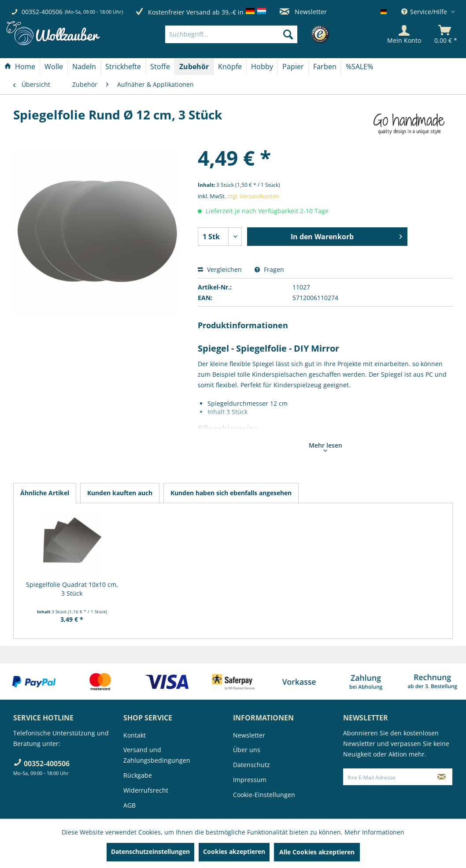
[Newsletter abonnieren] (441, 777)
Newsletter (303, 12)
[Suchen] (288, 34)
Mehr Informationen (374, 832)
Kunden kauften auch (120, 493)
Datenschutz (251, 765)
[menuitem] (244, 34)
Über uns (247, 750)
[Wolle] (54, 67)
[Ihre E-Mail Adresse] (387, 777)
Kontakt (135, 735)
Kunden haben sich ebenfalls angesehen (231, 493)
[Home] (20, 67)
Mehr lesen (325, 446)
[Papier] (293, 67)
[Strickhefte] (123, 67)
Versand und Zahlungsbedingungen (157, 755)
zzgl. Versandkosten (253, 196)
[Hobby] (262, 67)
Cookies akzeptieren (234, 851)
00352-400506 (42, 12)
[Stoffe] (160, 67)
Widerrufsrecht (146, 790)
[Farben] (325, 67)
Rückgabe (138, 775)
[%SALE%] (359, 67)
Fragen (269, 269)
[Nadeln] (84, 67)
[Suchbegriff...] (231, 34)
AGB (129, 805)
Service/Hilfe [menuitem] (425, 12)
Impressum (250, 780)
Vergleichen (220, 269)
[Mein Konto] (404, 34)
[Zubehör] (194, 67)
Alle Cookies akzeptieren (317, 852)
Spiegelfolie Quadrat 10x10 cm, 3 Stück (72, 589)
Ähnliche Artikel (45, 493)
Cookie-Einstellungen (264, 795)
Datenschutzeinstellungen (150, 851)
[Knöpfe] (230, 67)
